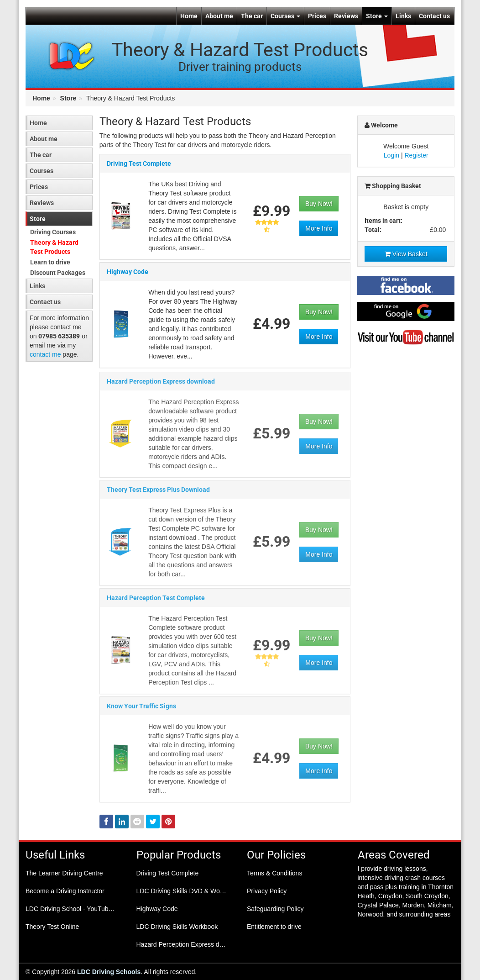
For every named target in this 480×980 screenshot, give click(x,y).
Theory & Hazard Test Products (54, 247)
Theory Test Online (52, 927)
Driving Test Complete (139, 164)
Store (377, 16)
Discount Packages (58, 273)
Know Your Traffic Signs (141, 710)
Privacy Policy (267, 891)
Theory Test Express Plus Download (158, 493)
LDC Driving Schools (109, 972)
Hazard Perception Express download (161, 385)
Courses (285, 16)
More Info (319, 229)
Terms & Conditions (274, 873)
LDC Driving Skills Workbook (177, 927)
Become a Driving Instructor (65, 891)
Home (189, 16)
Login (391, 155)
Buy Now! (319, 204)
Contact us (434, 16)
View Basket (406, 254)
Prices (317, 16)
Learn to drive (50, 262)
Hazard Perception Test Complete (156, 601)
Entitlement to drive (274, 927)
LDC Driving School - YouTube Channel (74, 909)
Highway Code (128, 272)
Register (417, 155)
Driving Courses (53, 232)
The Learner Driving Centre (64, 873)
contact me (45, 354)
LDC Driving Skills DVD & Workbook (185, 891)
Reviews (346, 16)
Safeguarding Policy (275, 909)
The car (252, 16)
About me (219, 16)
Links (403, 16)
